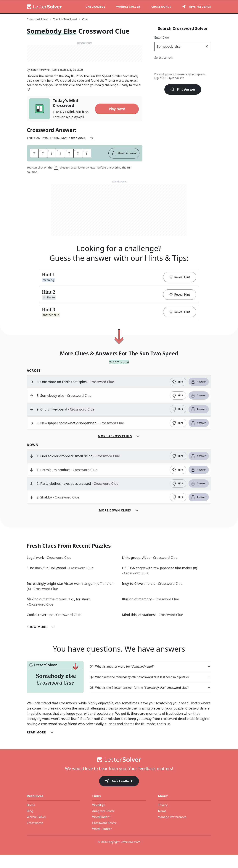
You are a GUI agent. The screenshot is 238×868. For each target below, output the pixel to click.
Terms (162, 824)
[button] (119, 290)
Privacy (163, 818)
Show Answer (124, 166)
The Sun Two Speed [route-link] (65, 19)
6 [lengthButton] (191, 66)
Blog (30, 824)
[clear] (207, 46)
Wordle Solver (128, 7)
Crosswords (161, 7)
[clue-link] (102, 395)
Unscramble (95, 7)
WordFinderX (101, 830)
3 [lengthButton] (166, 66)
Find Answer (183, 89)
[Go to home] (119, 773)
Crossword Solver (104, 836)
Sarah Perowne (40, 83)
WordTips (99, 818)
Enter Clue (162, 37)
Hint (178, 395)
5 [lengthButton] (183, 66)
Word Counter (102, 842)
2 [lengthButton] (158, 66)
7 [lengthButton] (199, 66)
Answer (198, 395)
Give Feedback (119, 794)
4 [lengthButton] (175, 66)
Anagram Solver (103, 824)
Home (31, 818)
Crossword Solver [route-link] (37, 19)
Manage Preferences (172, 830)
